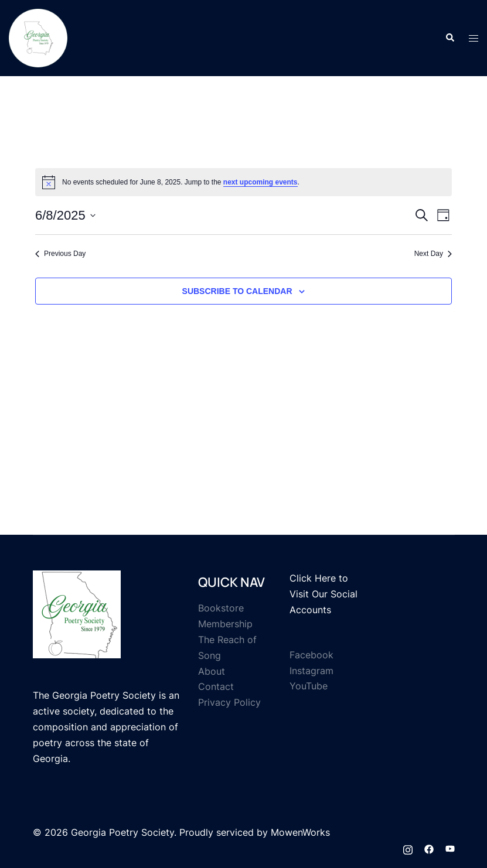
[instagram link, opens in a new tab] (408, 848)
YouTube (309, 686)
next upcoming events (260, 182)
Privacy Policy (229, 702)
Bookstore (221, 608)
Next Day (433, 254)
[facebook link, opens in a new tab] (429, 848)
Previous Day (60, 254)
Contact (216, 686)
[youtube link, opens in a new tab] (450, 848)
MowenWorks (300, 832)
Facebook (311, 655)
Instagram (311, 671)
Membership (225, 624)
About (212, 671)
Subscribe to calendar (237, 291)
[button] (449, 38)
